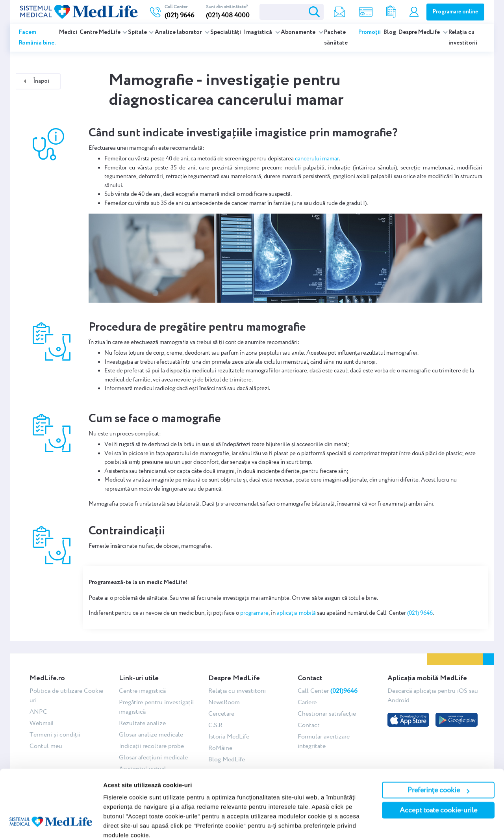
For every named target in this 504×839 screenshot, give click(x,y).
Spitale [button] (137, 32)
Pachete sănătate (336, 38)
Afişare (113, 823)
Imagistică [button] (258, 32)
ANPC (38, 712)
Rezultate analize (142, 723)
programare (254, 613)
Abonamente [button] (299, 32)
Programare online (455, 12)
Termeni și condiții (55, 734)
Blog (390, 32)
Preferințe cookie (438, 756)
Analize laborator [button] (179, 32)
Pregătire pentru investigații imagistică (156, 707)
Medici (68, 32)
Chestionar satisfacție (327, 713)
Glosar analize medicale (151, 734)
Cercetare (221, 713)
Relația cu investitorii (463, 38)
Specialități (226, 32)
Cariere (307, 702)
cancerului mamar (317, 158)
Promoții (370, 32)
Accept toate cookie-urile (438, 777)
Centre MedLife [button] (100, 32)
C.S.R (215, 725)
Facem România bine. (37, 38)
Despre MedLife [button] (420, 32)
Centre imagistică (142, 691)
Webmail (42, 723)
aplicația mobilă (296, 613)
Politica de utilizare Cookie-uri (68, 695)
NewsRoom (224, 702)
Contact (309, 725)
